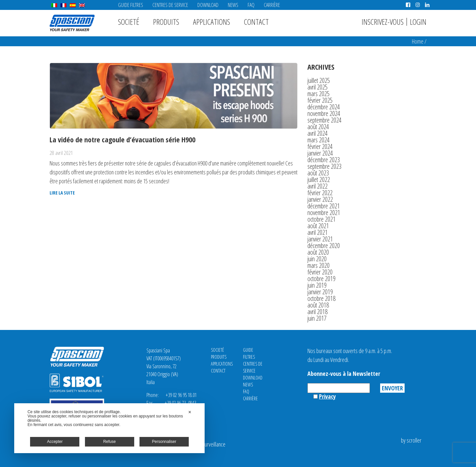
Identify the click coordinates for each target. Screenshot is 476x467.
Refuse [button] (109, 442)
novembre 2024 (324, 113)
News (233, 5)
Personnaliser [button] (164, 442)
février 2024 (320, 146)
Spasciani (72, 23)
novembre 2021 (324, 213)
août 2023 (318, 173)
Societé (129, 22)
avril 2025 (317, 87)
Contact (256, 22)
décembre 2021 (324, 206)
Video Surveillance (208, 444)
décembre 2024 (324, 107)
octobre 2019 (321, 279)
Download (208, 5)
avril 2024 (317, 133)
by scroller (411, 440)
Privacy (327, 396)
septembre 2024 (324, 120)
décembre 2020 (324, 246)
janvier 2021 (320, 239)
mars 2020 (318, 265)
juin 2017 (317, 318)
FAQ (251, 5)
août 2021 (318, 226)
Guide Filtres (131, 5)
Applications (212, 22)
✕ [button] (190, 412)
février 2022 (320, 193)
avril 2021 (317, 232)
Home (418, 41)
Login (418, 22)
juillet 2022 (319, 180)
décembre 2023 (324, 160)
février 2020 (320, 272)
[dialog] (109, 428)
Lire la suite (62, 193)
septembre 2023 (324, 166)
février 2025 (320, 100)
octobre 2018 (321, 298)
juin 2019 (317, 285)
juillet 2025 (319, 80)
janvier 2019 (320, 292)
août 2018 (318, 305)
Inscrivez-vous (383, 22)
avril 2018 (317, 312)
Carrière (272, 5)
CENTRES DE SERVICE (170, 5)
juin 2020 (317, 259)
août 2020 (318, 252)
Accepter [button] (55, 442)
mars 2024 (318, 140)
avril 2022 (317, 186)
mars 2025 (318, 94)
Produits (166, 22)
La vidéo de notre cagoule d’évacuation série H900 (122, 139)
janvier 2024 (320, 153)
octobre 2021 (321, 219)
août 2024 (318, 127)
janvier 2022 (320, 199)
